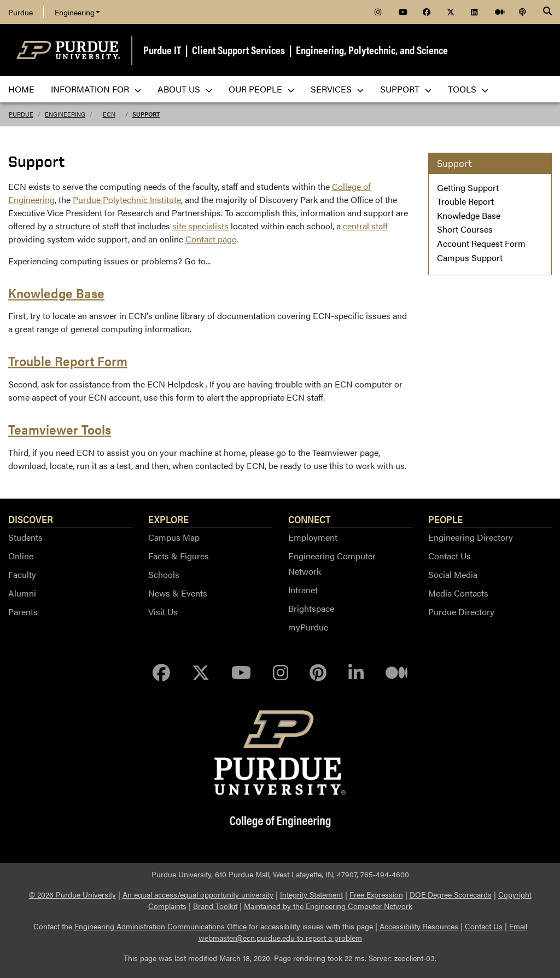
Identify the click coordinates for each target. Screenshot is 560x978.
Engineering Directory (471, 537)
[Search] (547, 12)
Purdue (21, 12)
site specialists (200, 226)
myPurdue (308, 627)
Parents (23, 612)
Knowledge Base (56, 293)
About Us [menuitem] (185, 89)
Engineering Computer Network (332, 563)
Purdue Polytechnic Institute (127, 199)
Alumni (22, 593)
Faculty (22, 574)
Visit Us (163, 612)
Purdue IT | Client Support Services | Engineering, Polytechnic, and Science (296, 50)
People (445, 519)
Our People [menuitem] (261, 89)
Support (146, 114)
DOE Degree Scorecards (451, 894)
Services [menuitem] (337, 89)
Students (25, 537)
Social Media (453, 574)
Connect (310, 519)
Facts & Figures (179, 556)
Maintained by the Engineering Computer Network (328, 906)
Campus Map (174, 537)
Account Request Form (481, 243)
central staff (365, 226)
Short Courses (465, 229)
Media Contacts (458, 593)
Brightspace (311, 608)
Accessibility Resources (419, 926)
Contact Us (450, 556)
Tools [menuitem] (468, 89)
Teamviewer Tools (60, 429)
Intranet (303, 590)
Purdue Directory (461, 612)
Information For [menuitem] (96, 89)
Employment (313, 537)
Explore (168, 519)
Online (21, 556)
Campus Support (470, 257)
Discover (31, 519)
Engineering (77, 12)
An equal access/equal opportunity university (198, 894)
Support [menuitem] (406, 89)
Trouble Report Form (68, 361)
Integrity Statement (311, 894)
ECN (109, 114)
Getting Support (468, 187)
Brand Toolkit (215, 906)
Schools (164, 574)
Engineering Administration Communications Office (161, 926)
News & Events (178, 593)
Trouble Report (465, 201)
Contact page (211, 239)
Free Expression (376, 894)
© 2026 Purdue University (72, 894)
